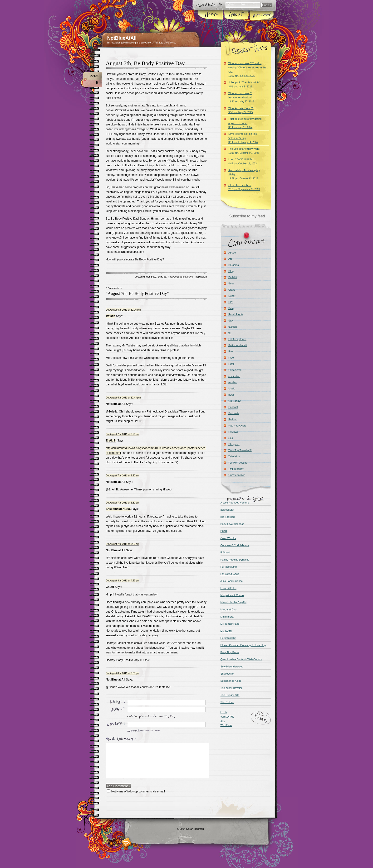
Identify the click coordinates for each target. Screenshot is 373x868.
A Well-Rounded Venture (235, 503)
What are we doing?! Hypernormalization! (241, 97)
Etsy (231, 321)
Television (234, 456)
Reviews (233, 432)
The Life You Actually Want (244, 151)
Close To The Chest (244, 187)
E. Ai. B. (111, 441)
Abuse (232, 253)
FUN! (191, 277)
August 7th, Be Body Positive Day (145, 63)
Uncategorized (237, 475)
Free (231, 358)
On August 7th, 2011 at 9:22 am (123, 476)
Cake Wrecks (228, 538)
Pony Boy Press (230, 652)
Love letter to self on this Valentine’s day (243, 138)
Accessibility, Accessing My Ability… (244, 174)
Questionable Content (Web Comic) (241, 659)
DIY (160, 277)
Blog (231, 271)
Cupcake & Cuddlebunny (235, 545)
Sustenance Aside (231, 681)
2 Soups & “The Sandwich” (244, 84)
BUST (224, 531)
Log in (224, 712)
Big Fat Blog (228, 517)
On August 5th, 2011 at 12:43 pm (123, 398)
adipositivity (227, 510)
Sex (231, 438)
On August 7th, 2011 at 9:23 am (123, 544)
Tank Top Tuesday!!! (240, 450)
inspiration (201, 277)
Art (230, 259)
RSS (127, 842)
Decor (232, 296)
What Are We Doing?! (241, 110)
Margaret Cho (228, 609)
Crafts (232, 290)
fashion (233, 327)
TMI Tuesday (236, 469)
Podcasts (234, 413)
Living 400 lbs (228, 588)
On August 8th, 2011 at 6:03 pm (123, 673)
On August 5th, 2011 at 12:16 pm (123, 310)
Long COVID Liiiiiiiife (243, 161)
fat (165, 277)
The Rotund (227, 702)
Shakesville (227, 674)
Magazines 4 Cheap (232, 595)
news (231, 395)
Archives (261, 15)
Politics (233, 419)
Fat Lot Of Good (230, 574)
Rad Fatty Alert (237, 426)
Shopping (234, 444)
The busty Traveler (231, 688)
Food (231, 351)
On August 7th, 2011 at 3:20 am (123, 434)
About (236, 15)
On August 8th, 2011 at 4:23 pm (123, 581)
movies (233, 382)
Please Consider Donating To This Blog (243, 645)
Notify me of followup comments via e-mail (138, 791)
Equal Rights (236, 314)
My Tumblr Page (230, 624)
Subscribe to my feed (247, 216)
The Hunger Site (230, 695)
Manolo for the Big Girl (233, 602)
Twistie (111, 316)
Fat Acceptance (177, 277)
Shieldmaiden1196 (118, 509)
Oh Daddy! (235, 401)
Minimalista (227, 617)
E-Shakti (226, 552)
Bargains (233, 265)
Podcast (233, 407)
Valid (227, 717)
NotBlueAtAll (122, 38)
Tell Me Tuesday (238, 463)
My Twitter (226, 631)
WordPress (226, 725)
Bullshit (233, 277)
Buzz (154, 277)
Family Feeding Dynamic (235, 560)
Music (232, 388)
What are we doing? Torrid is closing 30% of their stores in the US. (247, 70)
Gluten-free (235, 370)
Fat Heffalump (229, 567)
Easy (231, 308)
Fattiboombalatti (238, 345)
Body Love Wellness (232, 524)
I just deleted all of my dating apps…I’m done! (245, 123)
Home (211, 15)
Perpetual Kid (228, 638)
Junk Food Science (232, 581)
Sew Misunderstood (232, 667)
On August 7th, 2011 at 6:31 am (123, 503)
